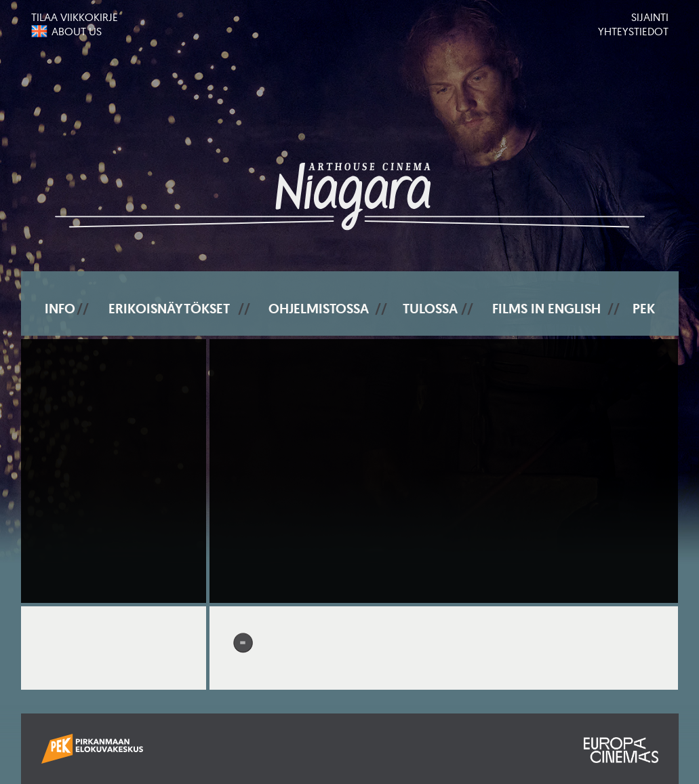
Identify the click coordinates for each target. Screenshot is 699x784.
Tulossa (430, 309)
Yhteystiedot (633, 31)
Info (60, 309)
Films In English (546, 309)
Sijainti (650, 17)
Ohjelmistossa (319, 309)
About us (77, 31)
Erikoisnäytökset (169, 309)
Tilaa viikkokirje (75, 17)
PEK (644, 309)
